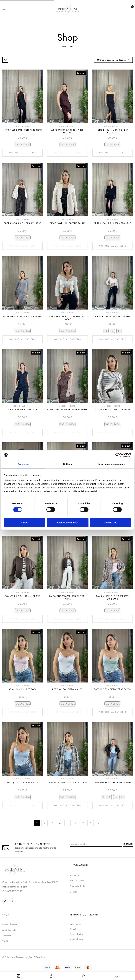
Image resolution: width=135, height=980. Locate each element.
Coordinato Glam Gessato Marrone (67, 410)
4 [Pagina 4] (60, 823)
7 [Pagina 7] (83, 823)
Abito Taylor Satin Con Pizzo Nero (22, 130)
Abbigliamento (23, 126)
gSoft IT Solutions (36, 957)
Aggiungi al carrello (22, 153)
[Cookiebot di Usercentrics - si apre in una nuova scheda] (118, 455)
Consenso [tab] (23, 464)
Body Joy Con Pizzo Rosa (23, 689)
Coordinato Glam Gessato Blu (23, 410)
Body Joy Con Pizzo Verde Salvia (112, 689)
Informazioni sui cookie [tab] (112, 464)
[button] (130, 9)
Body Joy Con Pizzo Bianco (67, 689)
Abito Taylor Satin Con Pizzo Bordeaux (67, 131)
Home (64, 46)
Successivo (98, 823)
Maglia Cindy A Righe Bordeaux (113, 410)
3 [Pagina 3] (52, 823)
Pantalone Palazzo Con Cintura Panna (67, 597)
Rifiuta (25, 523)
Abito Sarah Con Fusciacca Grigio (22, 316)
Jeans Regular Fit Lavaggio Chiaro (112, 782)
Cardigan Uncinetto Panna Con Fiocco (67, 318)
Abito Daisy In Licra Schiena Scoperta (113, 131)
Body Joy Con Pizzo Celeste (22, 782)
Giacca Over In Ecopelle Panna (67, 223)
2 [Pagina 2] (45, 823)
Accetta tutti (110, 523)
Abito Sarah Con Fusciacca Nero (113, 223)
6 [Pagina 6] (75, 823)
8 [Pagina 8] (91, 823)
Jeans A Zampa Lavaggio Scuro (113, 316)
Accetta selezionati (67, 523)
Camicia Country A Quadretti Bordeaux (113, 597)
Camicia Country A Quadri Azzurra (67, 782)
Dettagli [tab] (67, 464)
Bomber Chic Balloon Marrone (22, 596)
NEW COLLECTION (23, 406)
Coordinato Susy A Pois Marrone (23, 223)
